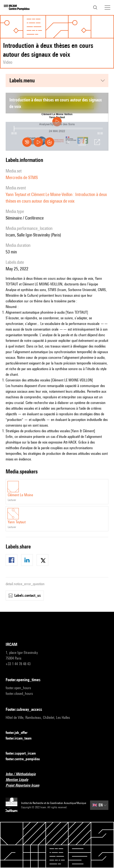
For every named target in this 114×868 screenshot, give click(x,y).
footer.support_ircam (23, 754)
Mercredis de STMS (22, 177)
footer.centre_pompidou (26, 759)
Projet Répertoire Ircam (25, 786)
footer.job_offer (19, 733)
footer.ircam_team (21, 738)
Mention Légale (20, 780)
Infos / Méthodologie (23, 774)
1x (68, 142)
